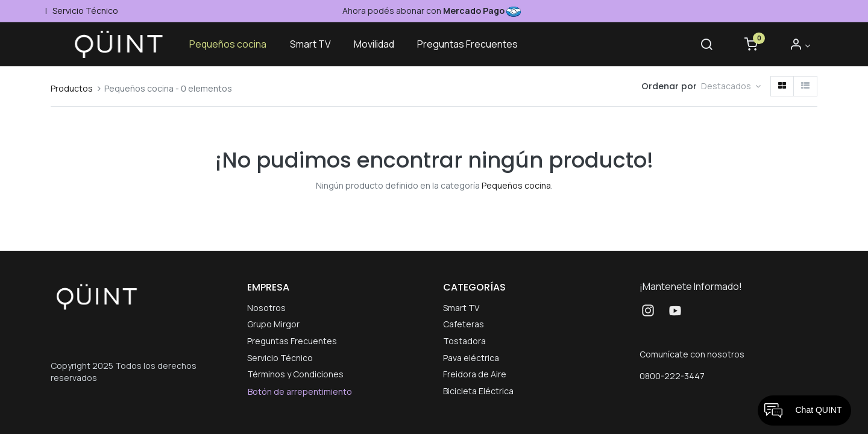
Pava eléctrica (471, 358)
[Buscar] (706, 46)
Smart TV (461, 308)
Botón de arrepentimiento (300, 392)
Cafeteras (464, 324)
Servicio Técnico (84, 11)
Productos (72, 88)
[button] (731, 86)
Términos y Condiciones (295, 374)
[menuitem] (228, 45)
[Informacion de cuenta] (800, 46)
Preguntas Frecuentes (292, 341)
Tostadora (464, 341)
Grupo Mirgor (273, 324)
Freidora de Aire (475, 374)
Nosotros (266, 308)
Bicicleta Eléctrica (478, 391)
